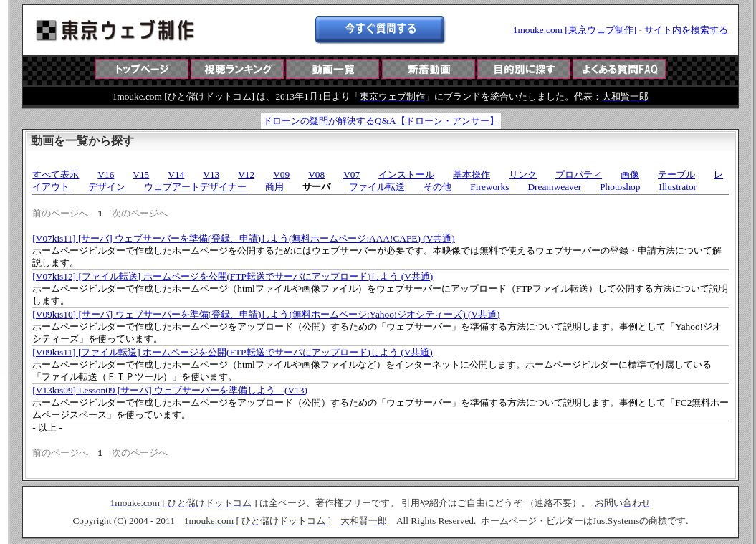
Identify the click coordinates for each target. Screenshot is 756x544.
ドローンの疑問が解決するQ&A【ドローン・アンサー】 (381, 121)
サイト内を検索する (686, 30)
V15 (141, 175)
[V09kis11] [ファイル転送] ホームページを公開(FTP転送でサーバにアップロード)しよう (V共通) (232, 352)
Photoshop (620, 187)
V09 (281, 175)
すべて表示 (56, 175)
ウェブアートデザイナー (195, 187)
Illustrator (678, 187)
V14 (176, 175)
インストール (406, 175)
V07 (351, 175)
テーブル (676, 175)
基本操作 (472, 175)
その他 (437, 187)
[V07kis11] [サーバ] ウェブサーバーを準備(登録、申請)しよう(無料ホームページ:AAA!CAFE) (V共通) (243, 238)
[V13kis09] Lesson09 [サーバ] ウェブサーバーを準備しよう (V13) (170, 390)
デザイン (107, 187)
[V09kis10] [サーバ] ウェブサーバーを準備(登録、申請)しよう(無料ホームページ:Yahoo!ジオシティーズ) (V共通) (266, 314)
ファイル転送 (377, 187)
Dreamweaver (554, 187)
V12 (246, 175)
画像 (630, 175)
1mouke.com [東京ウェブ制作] (575, 30)
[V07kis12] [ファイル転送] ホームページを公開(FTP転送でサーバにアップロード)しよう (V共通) (233, 276)
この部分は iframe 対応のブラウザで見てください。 (381, 82)
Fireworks (489, 187)
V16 (106, 175)
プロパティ (579, 175)
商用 (274, 187)
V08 (316, 175)
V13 (211, 175)
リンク (523, 175)
